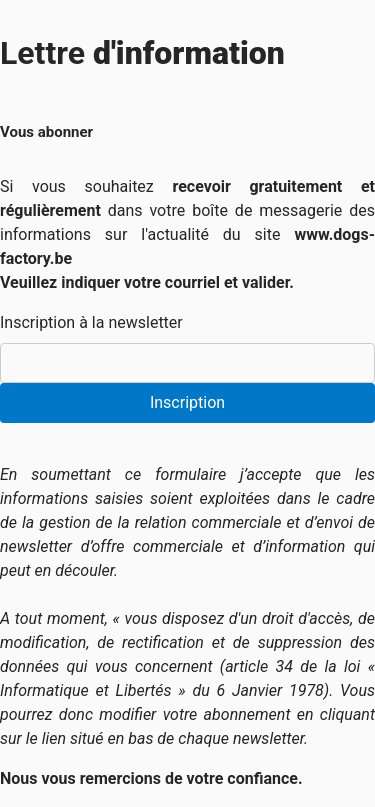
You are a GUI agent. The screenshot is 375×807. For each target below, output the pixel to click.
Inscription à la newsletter (91, 322)
